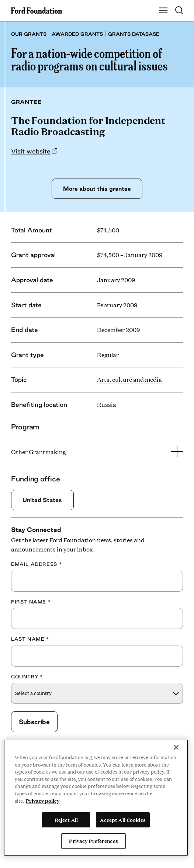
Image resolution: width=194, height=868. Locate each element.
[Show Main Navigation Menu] (163, 11)
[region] (96, 798)
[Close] (176, 747)
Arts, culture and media (129, 379)
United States (42, 500)
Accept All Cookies (123, 820)
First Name (31, 602)
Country (27, 677)
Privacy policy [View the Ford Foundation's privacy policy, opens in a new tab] (43, 800)
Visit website (31, 151)
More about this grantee (97, 189)
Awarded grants (77, 34)
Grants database (134, 34)
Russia (107, 404)
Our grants (29, 34)
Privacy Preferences (93, 841)
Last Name (30, 639)
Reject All (66, 820)
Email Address (37, 564)
